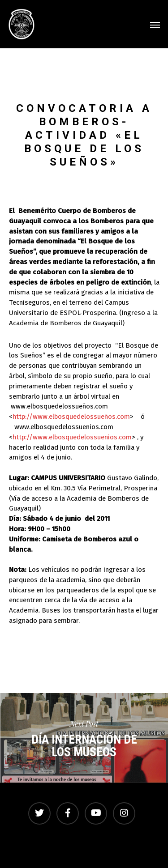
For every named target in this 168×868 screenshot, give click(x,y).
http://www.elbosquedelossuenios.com (72, 437)
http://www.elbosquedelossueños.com (71, 417)
